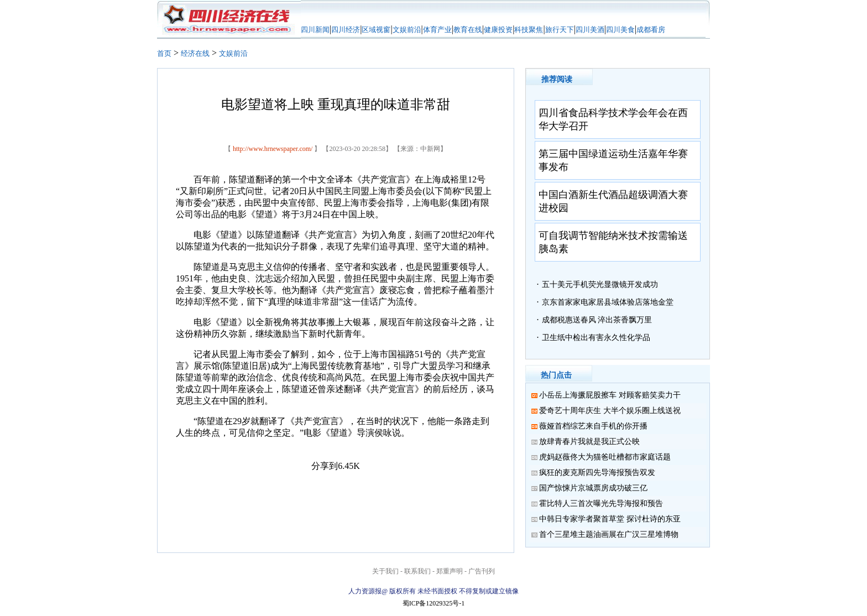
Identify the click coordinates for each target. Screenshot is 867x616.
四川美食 (620, 30)
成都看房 (651, 30)
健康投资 (498, 30)
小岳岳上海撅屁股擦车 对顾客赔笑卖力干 (610, 395)
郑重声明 (450, 571)
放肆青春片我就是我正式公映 (589, 442)
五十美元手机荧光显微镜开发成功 (600, 284)
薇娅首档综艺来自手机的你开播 (593, 426)
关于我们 (385, 571)
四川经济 (346, 30)
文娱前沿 (407, 30)
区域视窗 (376, 30)
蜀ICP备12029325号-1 (434, 603)
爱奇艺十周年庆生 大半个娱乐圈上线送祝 (610, 411)
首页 (164, 53)
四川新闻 (315, 30)
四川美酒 (590, 30)
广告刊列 (482, 571)
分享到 (325, 466)
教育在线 (468, 30)
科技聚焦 (529, 30)
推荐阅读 (557, 79)
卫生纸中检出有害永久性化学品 (596, 338)
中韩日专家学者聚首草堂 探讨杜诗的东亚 (610, 519)
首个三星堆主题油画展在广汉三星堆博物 (609, 534)
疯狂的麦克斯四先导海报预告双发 (597, 473)
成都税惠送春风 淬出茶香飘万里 (597, 320)
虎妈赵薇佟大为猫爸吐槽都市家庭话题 (605, 457)
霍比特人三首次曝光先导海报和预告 (601, 503)
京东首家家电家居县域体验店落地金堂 (608, 302)
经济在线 (195, 53)
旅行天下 (560, 30)
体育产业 (437, 30)
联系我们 (417, 571)
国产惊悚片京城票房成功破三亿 (593, 488)
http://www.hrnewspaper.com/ (273, 149)
